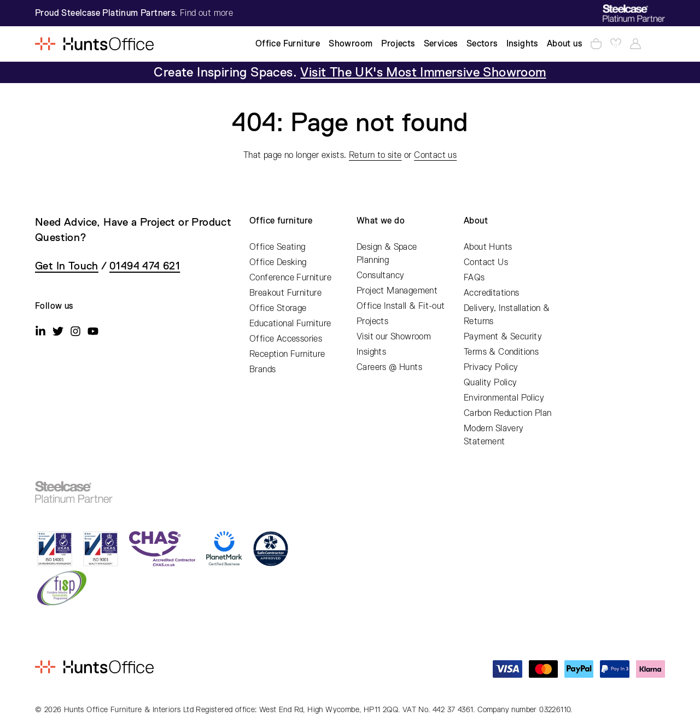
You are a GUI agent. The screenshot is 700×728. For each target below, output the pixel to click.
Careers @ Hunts (389, 367)
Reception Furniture (287, 354)
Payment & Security (503, 337)
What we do (381, 221)
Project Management (397, 291)
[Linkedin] (40, 331)
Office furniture (281, 221)
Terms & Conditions (501, 352)
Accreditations (492, 293)
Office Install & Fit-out (401, 306)
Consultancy (380, 275)
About (476, 221)
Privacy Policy (491, 367)
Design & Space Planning (387, 254)
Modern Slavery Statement (494, 435)
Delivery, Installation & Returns (507, 315)
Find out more (206, 13)
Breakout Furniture (285, 293)
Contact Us (486, 262)
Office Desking (278, 262)
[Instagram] (75, 331)
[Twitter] (58, 331)
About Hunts (488, 247)
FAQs (474, 278)
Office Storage (278, 308)
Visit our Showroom (394, 337)
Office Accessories (286, 339)
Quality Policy (491, 383)
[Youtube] (93, 331)
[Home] (94, 44)
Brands (262, 369)
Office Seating (278, 247)
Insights (371, 352)
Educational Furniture (290, 324)
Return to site (375, 155)
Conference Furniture (290, 278)
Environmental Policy (504, 398)
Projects (372, 321)
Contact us (435, 155)
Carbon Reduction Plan (507, 413)
